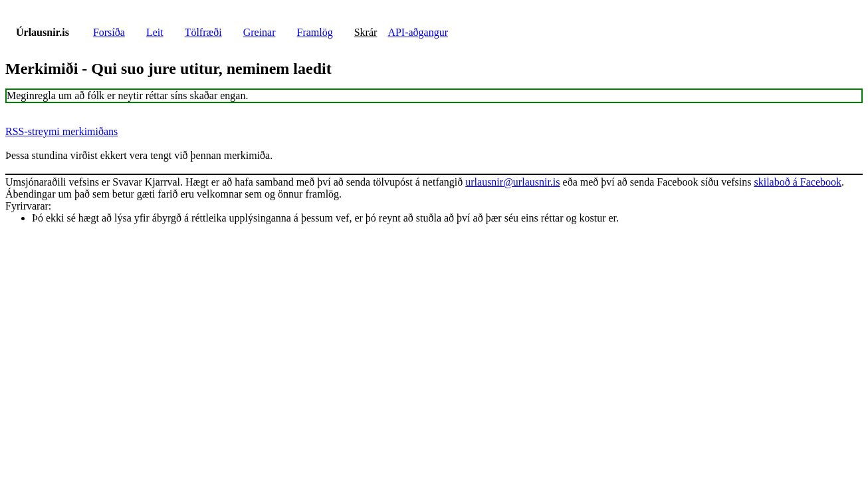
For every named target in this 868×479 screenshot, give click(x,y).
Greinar (260, 32)
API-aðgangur (418, 32)
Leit (155, 32)
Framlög (315, 32)
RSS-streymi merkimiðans (61, 131)
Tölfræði (203, 32)
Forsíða (109, 32)
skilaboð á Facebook (798, 182)
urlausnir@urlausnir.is (512, 182)
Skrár (366, 32)
